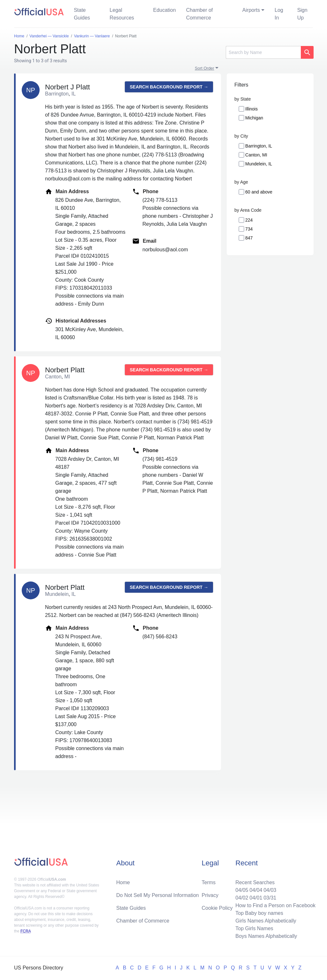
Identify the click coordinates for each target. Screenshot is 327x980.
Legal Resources (122, 14)
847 (249, 238)
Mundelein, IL (259, 164)
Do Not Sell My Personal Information (158, 895)
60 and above (259, 192)
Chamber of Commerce (200, 14)
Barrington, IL (259, 146)
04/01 (256, 898)
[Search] (263, 52)
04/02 (242, 898)
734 (249, 229)
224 (249, 220)
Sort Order (205, 68)
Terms (209, 882)
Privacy (210, 895)
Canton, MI (256, 155)
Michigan (254, 118)
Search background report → (169, 87)
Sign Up (302, 14)
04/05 (242, 890)
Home (123, 882)
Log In (279, 14)
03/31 (270, 898)
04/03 (270, 890)
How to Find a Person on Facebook (275, 905)
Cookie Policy (217, 908)
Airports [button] (251, 10)
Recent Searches (255, 882)
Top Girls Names (254, 928)
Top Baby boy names (259, 913)
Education (164, 10)
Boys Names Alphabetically (266, 936)
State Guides (82, 14)
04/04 (256, 890)
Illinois (251, 109)
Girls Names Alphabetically (266, 921)
